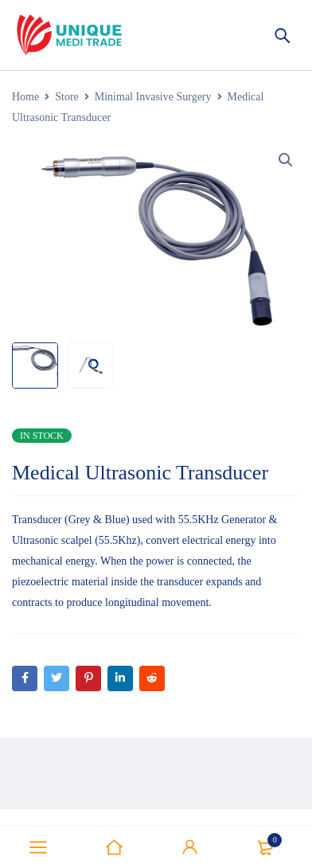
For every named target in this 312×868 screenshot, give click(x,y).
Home (25, 97)
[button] (286, 160)
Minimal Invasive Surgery (153, 97)
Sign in (190, 847)
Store (67, 97)
